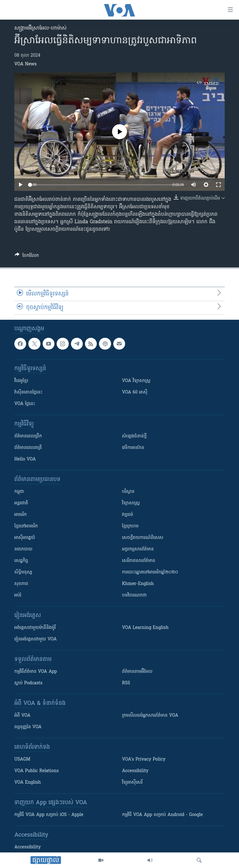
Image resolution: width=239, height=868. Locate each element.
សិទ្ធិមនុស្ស (23, 572)
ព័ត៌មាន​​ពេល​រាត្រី (28, 448)
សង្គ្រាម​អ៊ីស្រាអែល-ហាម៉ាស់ (40, 28)
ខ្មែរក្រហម (130, 526)
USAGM (22, 759)
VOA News (26, 64)
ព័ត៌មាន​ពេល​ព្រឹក (28, 436)
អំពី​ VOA (22, 716)
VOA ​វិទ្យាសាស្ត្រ (136, 381)
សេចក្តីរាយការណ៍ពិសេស (143, 538)
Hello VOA (25, 459)
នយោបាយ (23, 549)
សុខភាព (21, 584)
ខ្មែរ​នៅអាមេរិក (26, 526)
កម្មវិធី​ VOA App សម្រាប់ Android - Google (162, 815)
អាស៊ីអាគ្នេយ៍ (25, 538)
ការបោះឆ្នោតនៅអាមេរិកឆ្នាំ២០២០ (150, 572)
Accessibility (135, 771)
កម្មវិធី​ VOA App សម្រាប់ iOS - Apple (49, 815)
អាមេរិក (21, 515)
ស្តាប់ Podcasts (28, 683)
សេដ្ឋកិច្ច (21, 561)
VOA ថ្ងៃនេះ (25, 404)
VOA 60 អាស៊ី (135, 392)
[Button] (27, 257)
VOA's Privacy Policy (144, 759)
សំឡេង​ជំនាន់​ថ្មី (134, 436)
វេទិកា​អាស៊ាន (133, 448)
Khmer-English (138, 584)
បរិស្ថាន (128, 492)
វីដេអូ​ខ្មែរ (21, 381)
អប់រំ (18, 595)
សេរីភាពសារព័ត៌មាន (139, 561)
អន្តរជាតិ (21, 503)
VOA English (28, 783)
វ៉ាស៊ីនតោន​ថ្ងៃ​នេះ (28, 392)
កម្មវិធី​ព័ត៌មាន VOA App (36, 672)
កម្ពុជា (19, 492)
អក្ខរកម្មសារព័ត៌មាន (138, 549)
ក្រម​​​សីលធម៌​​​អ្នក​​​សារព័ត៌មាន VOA (150, 716)
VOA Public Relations (37, 771)
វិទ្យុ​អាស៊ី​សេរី (132, 783)
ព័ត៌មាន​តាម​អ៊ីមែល (137, 672)
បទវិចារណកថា (134, 595)
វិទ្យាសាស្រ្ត (131, 503)
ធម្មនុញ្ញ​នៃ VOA (28, 727)
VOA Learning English (145, 628)
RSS (126, 683)
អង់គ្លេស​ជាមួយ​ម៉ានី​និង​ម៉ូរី (35, 628)
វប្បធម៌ (127, 515)
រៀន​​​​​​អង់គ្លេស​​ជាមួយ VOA (35, 639)
